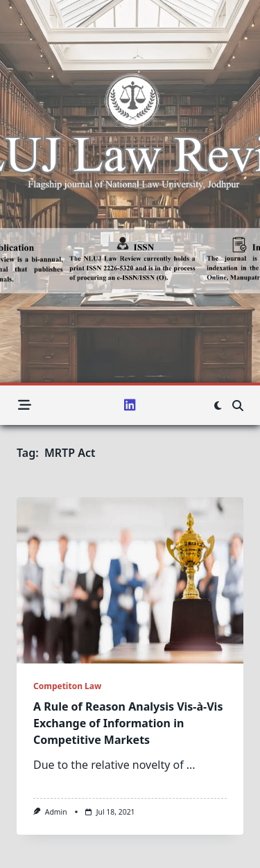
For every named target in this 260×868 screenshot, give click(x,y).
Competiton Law (67, 686)
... (191, 765)
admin (56, 812)
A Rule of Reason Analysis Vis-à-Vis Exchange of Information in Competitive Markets (128, 723)
